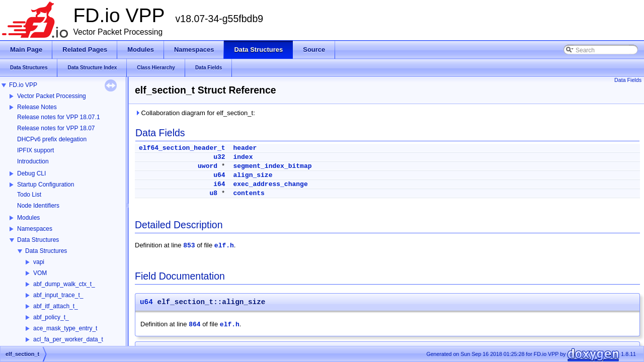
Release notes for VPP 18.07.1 (59, 117)
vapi (39, 262)
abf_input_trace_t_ (58, 295)
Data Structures (38, 240)
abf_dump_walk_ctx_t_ (64, 284)
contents (249, 193)
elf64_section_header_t (182, 148)
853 (189, 246)
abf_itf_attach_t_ (56, 306)
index (243, 157)
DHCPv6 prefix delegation (52, 139)
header (245, 148)
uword (208, 166)
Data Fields (628, 80)
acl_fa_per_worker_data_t (68, 339)
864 (194, 325)
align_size (253, 175)
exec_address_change (270, 184)
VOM (40, 273)
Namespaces (35, 229)
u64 (219, 175)
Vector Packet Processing (52, 96)
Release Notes (37, 107)
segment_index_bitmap (272, 166)
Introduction (33, 161)
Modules (28, 218)
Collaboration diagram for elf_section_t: (195, 113)
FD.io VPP (23, 85)
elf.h (224, 246)
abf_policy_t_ (51, 317)
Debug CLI (31, 173)
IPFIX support (35, 150)
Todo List (29, 195)
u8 (213, 193)
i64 (219, 184)
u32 (219, 157)
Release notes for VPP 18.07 (56, 128)
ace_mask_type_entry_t (65, 328)
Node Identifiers (38, 206)
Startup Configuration (46, 185)
